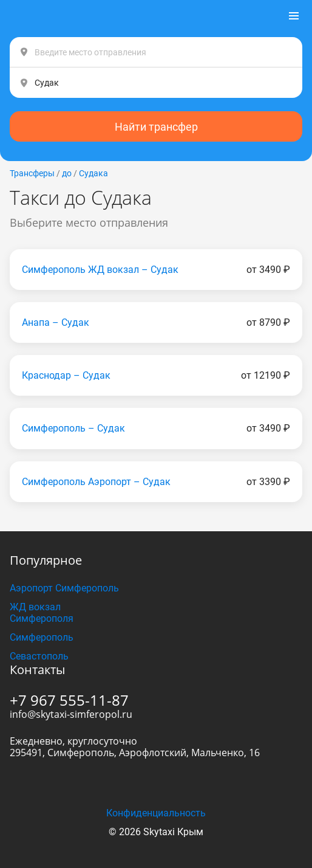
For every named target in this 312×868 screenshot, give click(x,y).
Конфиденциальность (156, 813)
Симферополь (42, 637)
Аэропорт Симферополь (64, 588)
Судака (93, 173)
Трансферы (32, 173)
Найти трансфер (156, 127)
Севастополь (39, 656)
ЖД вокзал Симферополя (42, 613)
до (67, 173)
